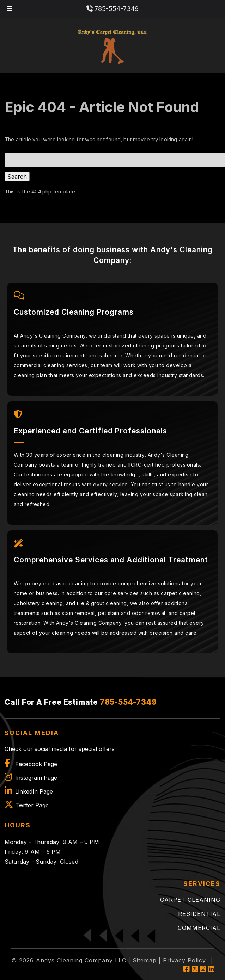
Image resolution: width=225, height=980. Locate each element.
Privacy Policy (184, 960)
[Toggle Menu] (10, 9)
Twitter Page (32, 805)
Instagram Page (36, 778)
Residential (199, 914)
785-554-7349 (112, 9)
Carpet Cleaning (190, 900)
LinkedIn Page (34, 791)
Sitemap (145, 960)
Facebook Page (36, 764)
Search (17, 177)
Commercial (199, 928)
